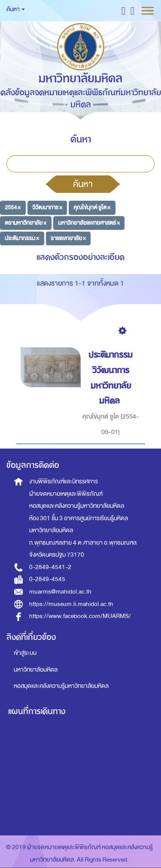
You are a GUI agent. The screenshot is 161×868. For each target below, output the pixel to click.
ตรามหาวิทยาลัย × (26, 223)
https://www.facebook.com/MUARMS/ (80, 616)
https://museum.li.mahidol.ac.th (71, 604)
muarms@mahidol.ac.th (60, 592)
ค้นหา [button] (16, 9)
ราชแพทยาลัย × (68, 238)
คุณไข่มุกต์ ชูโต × (92, 207)
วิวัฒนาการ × (47, 207)
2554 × (13, 207)
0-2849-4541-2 (50, 567)
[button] (123, 11)
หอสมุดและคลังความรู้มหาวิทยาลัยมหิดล (61, 686)
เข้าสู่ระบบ (25, 653)
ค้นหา (83, 184)
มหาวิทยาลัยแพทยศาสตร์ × (89, 223)
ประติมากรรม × (22, 238)
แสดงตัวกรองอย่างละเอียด (80, 257)
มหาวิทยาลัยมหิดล (36, 670)
